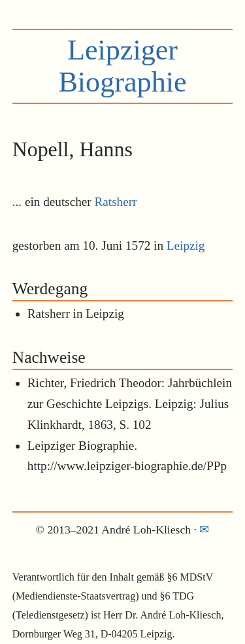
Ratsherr (116, 202)
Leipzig (186, 246)
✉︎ (204, 530)
